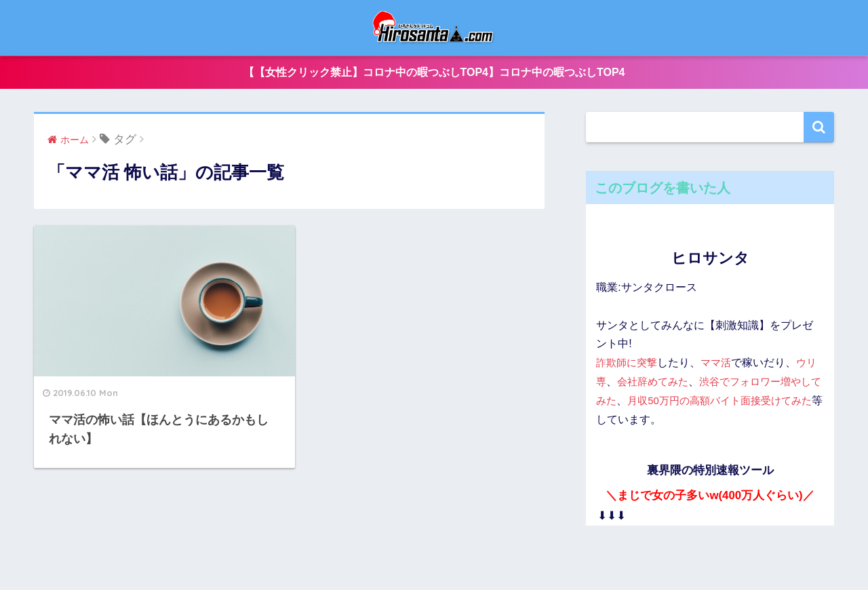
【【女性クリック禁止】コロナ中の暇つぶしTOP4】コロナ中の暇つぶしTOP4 (434, 73)
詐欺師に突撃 (629, 364)
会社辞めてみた (667, 383)
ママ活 (721, 364)
